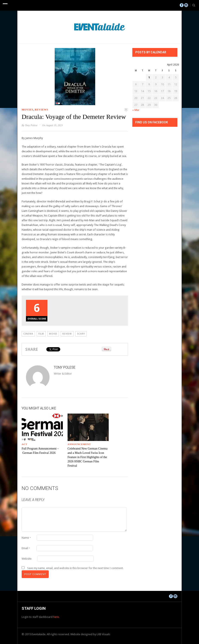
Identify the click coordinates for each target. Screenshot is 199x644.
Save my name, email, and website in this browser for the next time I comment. (75, 568)
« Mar (136, 110)
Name (26, 538)
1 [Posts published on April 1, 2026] (149, 77)
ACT (24, 444)
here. (56, 617)
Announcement (79, 444)
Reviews (42, 110)
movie (53, 334)
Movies (28, 110)
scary (81, 334)
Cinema (28, 334)
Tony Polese (31, 125)
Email (26, 548)
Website (27, 559)
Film (41, 334)
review (67, 334)
